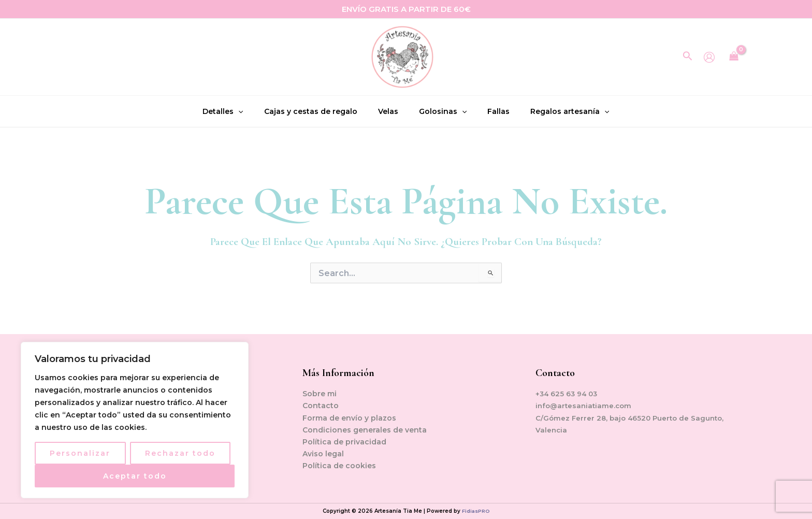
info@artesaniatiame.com (585, 406)
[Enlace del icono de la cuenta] (709, 57)
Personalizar (80, 453)
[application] (251, 111)
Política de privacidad (344, 442)
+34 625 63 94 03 (568, 394)
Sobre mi (320, 394)
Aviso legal (323, 454)
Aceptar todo (135, 476)
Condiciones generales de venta (365, 430)
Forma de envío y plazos (349, 418)
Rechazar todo (180, 453)
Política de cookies (339, 466)
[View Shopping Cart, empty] (734, 57)
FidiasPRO (476, 511)
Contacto (321, 406)
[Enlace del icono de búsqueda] (688, 57)
